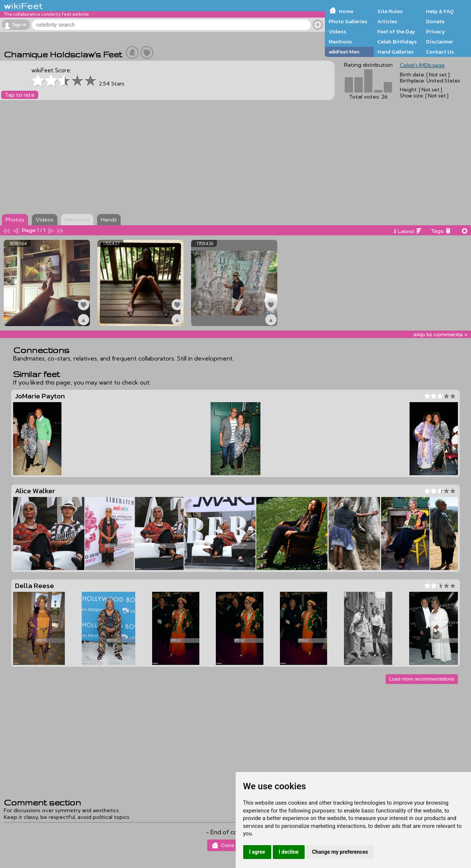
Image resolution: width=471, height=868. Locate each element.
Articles (387, 21)
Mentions (340, 42)
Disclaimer (440, 42)
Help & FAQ (440, 11)
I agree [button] (257, 852)
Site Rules (390, 11)
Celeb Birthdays (397, 42)
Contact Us (440, 52)
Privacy (436, 31)
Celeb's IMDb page (422, 65)
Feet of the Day (396, 31)
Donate (435, 21)
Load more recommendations (422, 679)
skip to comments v (440, 334)
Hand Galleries (395, 52)
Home (346, 11)
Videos (337, 31)
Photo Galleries (348, 21)
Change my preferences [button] (340, 852)
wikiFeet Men (344, 52)
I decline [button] (289, 852)
